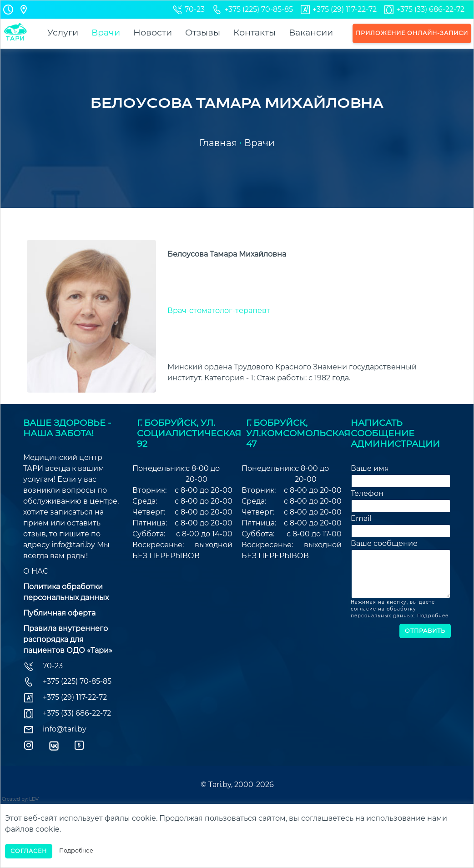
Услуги (63, 32)
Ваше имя (370, 468)
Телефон (367, 493)
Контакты (255, 32)
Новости (153, 32)
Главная (218, 143)
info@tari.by (73, 545)
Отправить (425, 631)
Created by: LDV (20, 799)
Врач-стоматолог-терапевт (219, 310)
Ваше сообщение (384, 543)
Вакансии (311, 32)
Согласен (29, 851)
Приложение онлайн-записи (412, 33)
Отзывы (203, 32)
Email (361, 518)
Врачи (106, 32)
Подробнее (433, 616)
